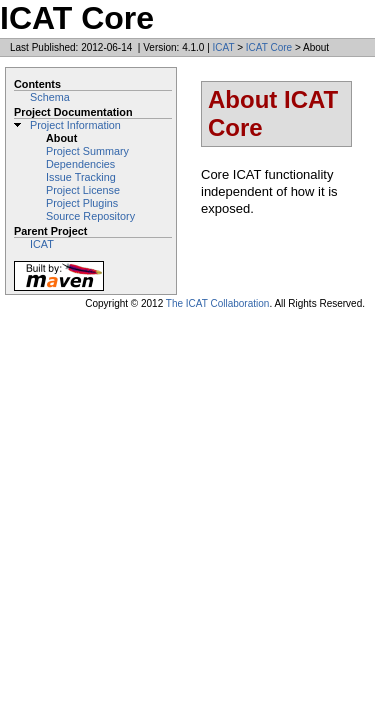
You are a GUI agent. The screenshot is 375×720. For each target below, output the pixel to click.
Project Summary (87, 151)
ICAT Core (269, 47)
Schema (50, 97)
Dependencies (80, 164)
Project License (83, 190)
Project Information (75, 125)
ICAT (224, 47)
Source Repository (90, 216)
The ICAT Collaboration (218, 303)
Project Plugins (82, 203)
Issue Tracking (81, 177)
